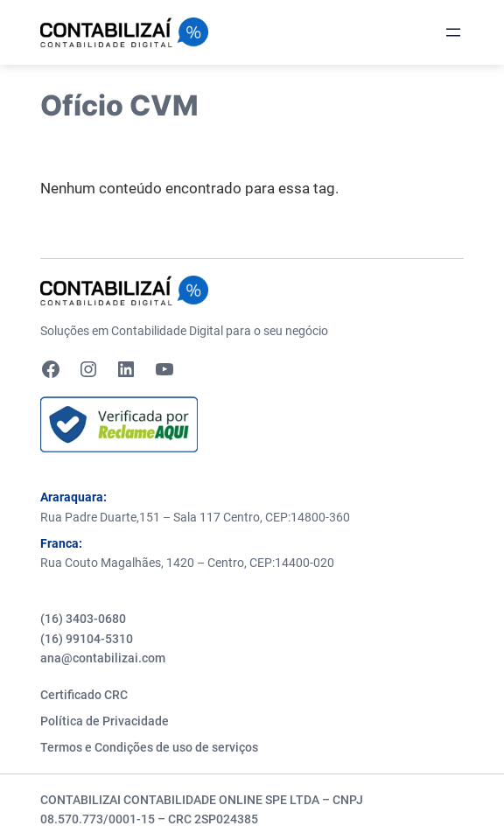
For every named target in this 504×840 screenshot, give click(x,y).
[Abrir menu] (453, 32)
